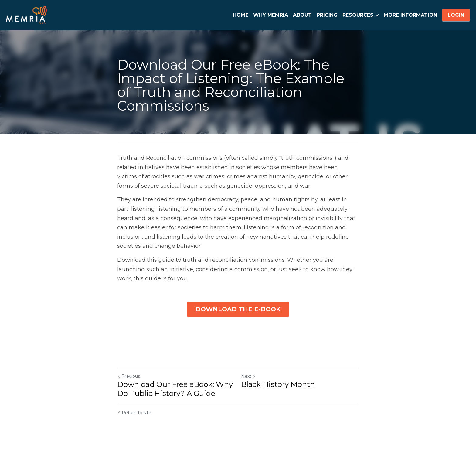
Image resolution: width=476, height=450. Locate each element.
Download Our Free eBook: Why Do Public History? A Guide (175, 389)
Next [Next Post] (248, 377)
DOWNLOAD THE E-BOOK (238, 309)
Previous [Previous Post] (129, 377)
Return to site (134, 413)
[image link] (26, 15)
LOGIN (456, 15)
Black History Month (278, 385)
